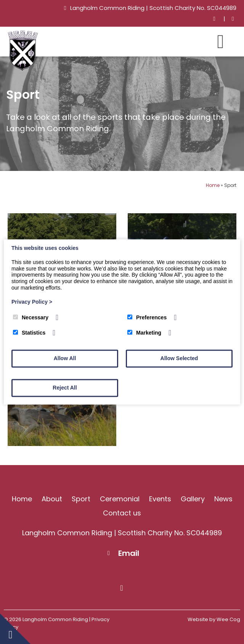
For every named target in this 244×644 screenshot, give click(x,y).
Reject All (65, 388)
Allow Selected (179, 359)
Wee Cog (228, 619)
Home (213, 185)
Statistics (29, 333)
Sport (81, 499)
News (223, 499)
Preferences (147, 317)
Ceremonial (120, 499)
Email (129, 553)
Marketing (144, 333)
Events (160, 499)
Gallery (193, 499)
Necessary (31, 317)
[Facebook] (233, 19)
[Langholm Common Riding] (23, 68)
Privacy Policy (32, 302)
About (52, 499)
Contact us (122, 513)
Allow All (65, 359)
